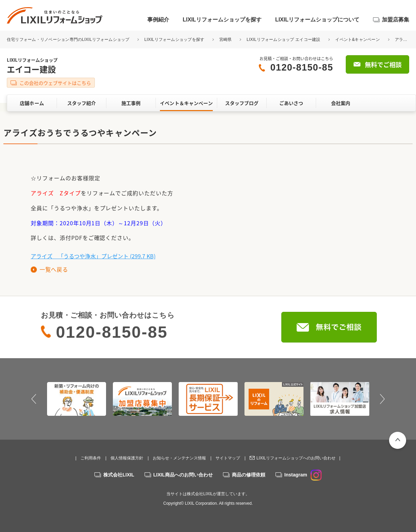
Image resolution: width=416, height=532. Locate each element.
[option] (77, 399)
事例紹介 (158, 20)
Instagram (303, 475)
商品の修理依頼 (249, 475)
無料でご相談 (383, 65)
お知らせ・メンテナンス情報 (179, 458)
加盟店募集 (396, 20)
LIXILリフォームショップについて (317, 20)
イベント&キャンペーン (358, 40)
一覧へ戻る (54, 269)
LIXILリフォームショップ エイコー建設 (283, 40)
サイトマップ (228, 458)
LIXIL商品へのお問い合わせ (183, 475)
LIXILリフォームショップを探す (222, 20)
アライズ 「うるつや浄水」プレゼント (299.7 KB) (93, 256)
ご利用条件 (91, 458)
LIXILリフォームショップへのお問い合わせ (296, 458)
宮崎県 (226, 40)
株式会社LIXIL (119, 475)
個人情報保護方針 (127, 458)
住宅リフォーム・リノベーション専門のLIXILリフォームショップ (69, 40)
